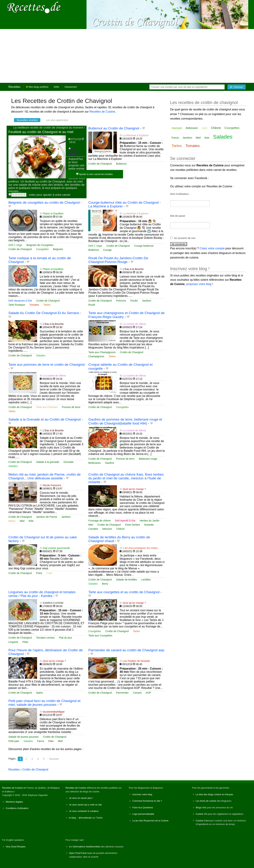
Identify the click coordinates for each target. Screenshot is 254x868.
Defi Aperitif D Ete (125, 521)
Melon (12, 521)
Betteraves (94, 463)
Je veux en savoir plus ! (81, 798)
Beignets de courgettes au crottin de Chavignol (44, 202)
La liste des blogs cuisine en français (214, 794)
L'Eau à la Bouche (133, 269)
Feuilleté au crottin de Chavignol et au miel (41, 132)
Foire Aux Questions (143, 807)
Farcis (41, 741)
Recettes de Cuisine (102, 112)
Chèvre (120, 529)
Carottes (93, 529)
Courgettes (42, 249)
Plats (25, 642)
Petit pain (14, 741)
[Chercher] (237, 87)
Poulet (134, 301)
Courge (107, 250)
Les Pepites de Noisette (136, 661)
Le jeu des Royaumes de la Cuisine (150, 821)
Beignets (58, 249)
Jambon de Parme (47, 517)
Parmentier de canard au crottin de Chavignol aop (126, 650)
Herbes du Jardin (150, 521)
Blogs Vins (201, 807)
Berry (105, 584)
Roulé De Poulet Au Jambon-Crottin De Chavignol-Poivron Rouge (118, 260)
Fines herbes (132, 525)
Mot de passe (178, 216)
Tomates (34, 305)
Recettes (14, 87)
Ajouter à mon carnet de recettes (94, 174)
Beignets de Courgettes (40, 245)
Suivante (54, 759)
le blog (73, 818)
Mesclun (107, 529)
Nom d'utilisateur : (180, 194)
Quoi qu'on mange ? (134, 489)
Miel (22, 521)
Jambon (147, 301)
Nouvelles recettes (27, 120)
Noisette (149, 525)
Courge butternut (144, 246)
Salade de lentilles (127, 580)
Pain (51, 741)
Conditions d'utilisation (17, 808)
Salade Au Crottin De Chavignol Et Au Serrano (44, 313)
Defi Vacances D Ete (20, 301)
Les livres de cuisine (206, 801)
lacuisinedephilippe (54, 712)
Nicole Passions (52, 485)
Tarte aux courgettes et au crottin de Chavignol (124, 592)
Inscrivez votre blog (142, 794)
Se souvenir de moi (185, 238)
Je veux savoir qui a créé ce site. (86, 805)
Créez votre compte (212, 248)
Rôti (31, 521)
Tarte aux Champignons (102, 352)
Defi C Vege (15, 245)
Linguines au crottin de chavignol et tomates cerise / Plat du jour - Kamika (42, 594)
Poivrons (121, 301)
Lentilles (146, 580)
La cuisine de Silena (134, 324)
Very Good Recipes (16, 847)
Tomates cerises (45, 638)
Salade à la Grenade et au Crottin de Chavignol (45, 419)
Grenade (68, 462)
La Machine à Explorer (136, 135)
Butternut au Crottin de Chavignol (114, 128)
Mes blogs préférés (37, 87)
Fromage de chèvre (100, 521)
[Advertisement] (127, 56)
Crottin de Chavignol (100, 164)
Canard (137, 693)
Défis (56, 87)
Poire (39, 573)
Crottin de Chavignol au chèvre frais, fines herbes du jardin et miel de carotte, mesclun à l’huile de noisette (126, 478)
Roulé (92, 305)
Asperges (177, 128)
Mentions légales (14, 802)
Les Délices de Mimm (74, 152)
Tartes (47, 305)
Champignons (96, 356)
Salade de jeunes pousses (24, 737)
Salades (41, 355)
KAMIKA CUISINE (53, 603)
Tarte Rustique (17, 305)
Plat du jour (65, 638)
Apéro (39, 693)
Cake (49, 573)
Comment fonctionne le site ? (147, 801)
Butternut (121, 164)
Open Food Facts (78, 853)
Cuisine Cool (202, 821)
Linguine (13, 642)
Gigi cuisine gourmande (56, 548)
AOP (148, 693)
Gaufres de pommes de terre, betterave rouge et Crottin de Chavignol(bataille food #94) (125, 421)
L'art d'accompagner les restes (140, 548)
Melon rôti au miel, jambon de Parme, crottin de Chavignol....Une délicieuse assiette (45, 476)
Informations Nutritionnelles (86, 847)
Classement (71, 87)
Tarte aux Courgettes (100, 635)
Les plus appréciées (57, 120)
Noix (207, 138)
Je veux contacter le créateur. (84, 811)
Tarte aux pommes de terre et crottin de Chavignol (47, 365)
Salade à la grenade (48, 462)
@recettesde (85, 818)
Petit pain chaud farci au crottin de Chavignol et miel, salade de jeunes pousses (44, 703)
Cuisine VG (202, 814)
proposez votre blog (199, 284)
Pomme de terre (71, 407)
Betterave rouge (148, 459)
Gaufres (110, 463)
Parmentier (122, 693)
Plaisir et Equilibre (53, 214)
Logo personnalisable (143, 814)
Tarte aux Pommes (47, 407)
